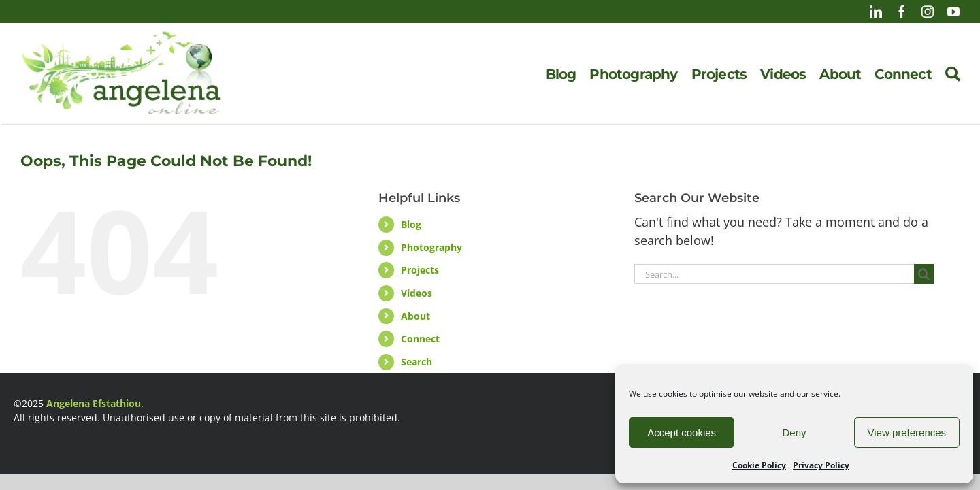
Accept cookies (682, 432)
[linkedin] (876, 12)
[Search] (952, 74)
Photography (431, 247)
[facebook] (902, 12)
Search (416, 362)
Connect (420, 339)
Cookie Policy (759, 465)
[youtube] (953, 12)
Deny (794, 432)
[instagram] (928, 12)
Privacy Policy (821, 465)
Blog (411, 224)
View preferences (907, 432)
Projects (420, 270)
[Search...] (774, 274)
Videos (416, 293)
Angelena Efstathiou (94, 403)
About (415, 316)
